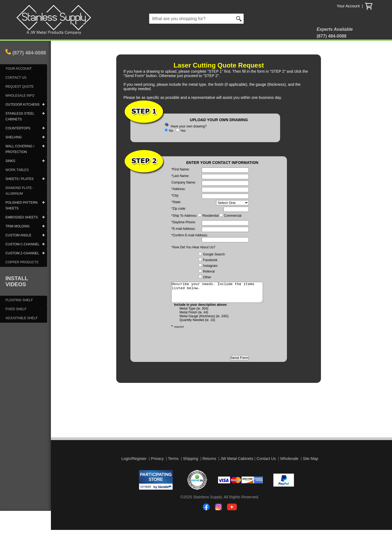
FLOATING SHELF (19, 300)
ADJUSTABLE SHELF (22, 318)
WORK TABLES (17, 170)
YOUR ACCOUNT (19, 69)
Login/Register (134, 463)
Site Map (310, 463)
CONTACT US (16, 78)
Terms (173, 463)
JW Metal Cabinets (237, 463)
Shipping (191, 463)
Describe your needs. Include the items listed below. (223, 294)
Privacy (157, 463)
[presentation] (213, 346)
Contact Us (266, 463)
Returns (209, 463)
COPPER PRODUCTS (22, 262)
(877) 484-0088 (29, 53)
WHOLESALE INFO (20, 96)
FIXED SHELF (16, 309)
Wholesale (289, 463)
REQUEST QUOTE (20, 87)
